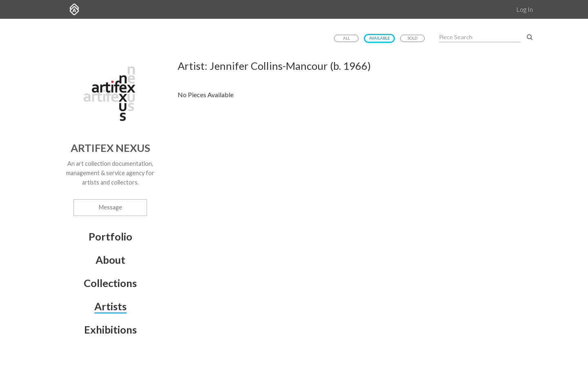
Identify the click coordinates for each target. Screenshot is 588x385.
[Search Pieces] (530, 37)
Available (380, 38)
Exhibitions (110, 329)
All (346, 38)
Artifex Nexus (110, 148)
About (110, 260)
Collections (110, 283)
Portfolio (110, 236)
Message (110, 207)
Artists (110, 306)
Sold (412, 38)
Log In (525, 9)
